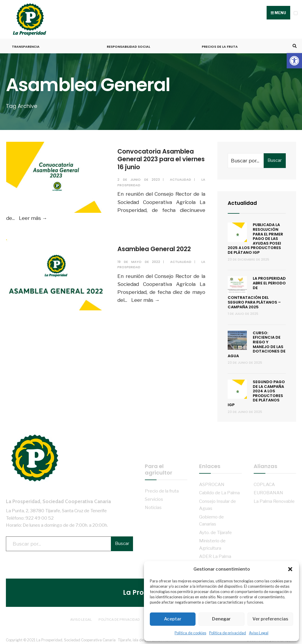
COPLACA (264, 482)
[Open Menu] (296, 13)
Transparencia (26, 45)
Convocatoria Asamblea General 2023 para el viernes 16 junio (159, 157)
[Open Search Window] (294, 44)
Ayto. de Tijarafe (215, 530)
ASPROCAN (212, 482)
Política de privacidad (228, 633)
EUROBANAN (268, 491)
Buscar (275, 158)
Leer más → (33, 216)
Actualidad (181, 177)
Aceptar (173, 619)
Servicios (154, 497)
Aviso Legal (259, 633)
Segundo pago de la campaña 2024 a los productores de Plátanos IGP (256, 391)
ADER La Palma (215, 554)
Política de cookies (190, 633)
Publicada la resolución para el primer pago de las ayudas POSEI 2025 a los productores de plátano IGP (255, 237)
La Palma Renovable (274, 499)
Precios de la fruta (220, 45)
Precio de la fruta (162, 489)
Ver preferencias (270, 619)
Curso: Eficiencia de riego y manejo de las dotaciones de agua (257, 342)
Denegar (221, 619)
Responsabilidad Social (128, 45)
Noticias (153, 505)
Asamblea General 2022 (158, 247)
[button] (294, 61)
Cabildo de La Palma (219, 491)
